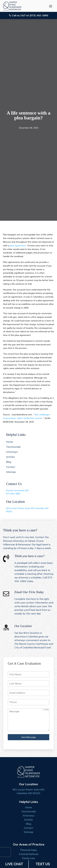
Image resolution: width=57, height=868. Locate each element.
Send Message (28, 737)
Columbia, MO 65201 (29, 793)
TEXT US (43, 864)
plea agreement (18, 246)
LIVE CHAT (14, 864)
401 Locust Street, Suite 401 (21, 508)
